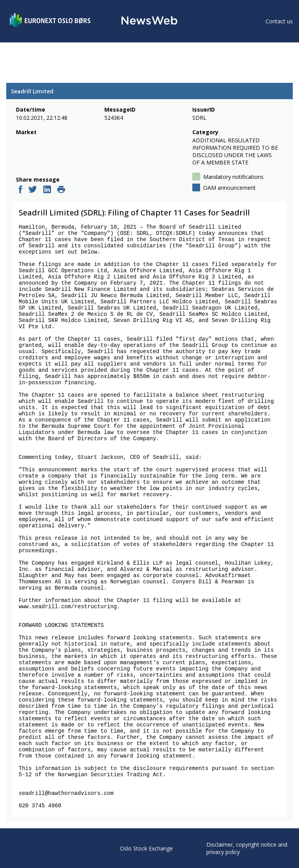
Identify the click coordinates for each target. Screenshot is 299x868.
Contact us (279, 21)
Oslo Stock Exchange (146, 848)
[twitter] (33, 190)
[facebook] (20, 190)
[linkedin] (47, 190)
